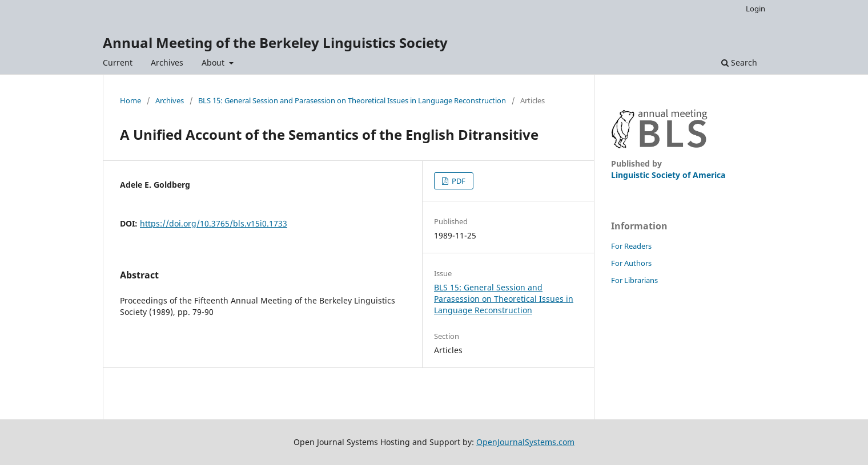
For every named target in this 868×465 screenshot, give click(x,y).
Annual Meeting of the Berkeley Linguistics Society (275, 43)
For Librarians (634, 280)
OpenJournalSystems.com (525, 442)
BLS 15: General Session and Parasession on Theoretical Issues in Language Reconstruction (352, 100)
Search (739, 62)
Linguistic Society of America (668, 175)
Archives (167, 62)
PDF (458, 181)
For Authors (631, 263)
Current (118, 62)
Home (130, 100)
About (214, 62)
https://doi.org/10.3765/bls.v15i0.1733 (214, 223)
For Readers (631, 246)
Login (756, 9)
